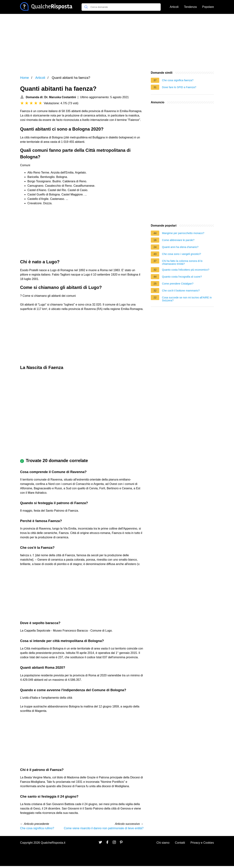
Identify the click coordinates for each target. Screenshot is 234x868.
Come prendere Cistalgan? (178, 284)
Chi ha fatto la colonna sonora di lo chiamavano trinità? (182, 262)
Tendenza (190, 7)
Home (24, 78)
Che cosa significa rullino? (37, 828)
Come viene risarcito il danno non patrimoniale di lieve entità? (104, 828)
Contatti (180, 843)
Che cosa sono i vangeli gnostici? (182, 254)
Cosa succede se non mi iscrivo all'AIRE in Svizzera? (187, 299)
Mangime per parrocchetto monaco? (183, 233)
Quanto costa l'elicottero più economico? (186, 270)
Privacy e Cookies (202, 843)
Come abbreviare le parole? (178, 240)
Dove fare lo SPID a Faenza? (179, 87)
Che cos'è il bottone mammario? (181, 291)
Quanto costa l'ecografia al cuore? (182, 277)
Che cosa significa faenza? (178, 80)
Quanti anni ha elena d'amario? (180, 247)
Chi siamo (163, 843)
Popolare (208, 7)
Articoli (174, 7)
